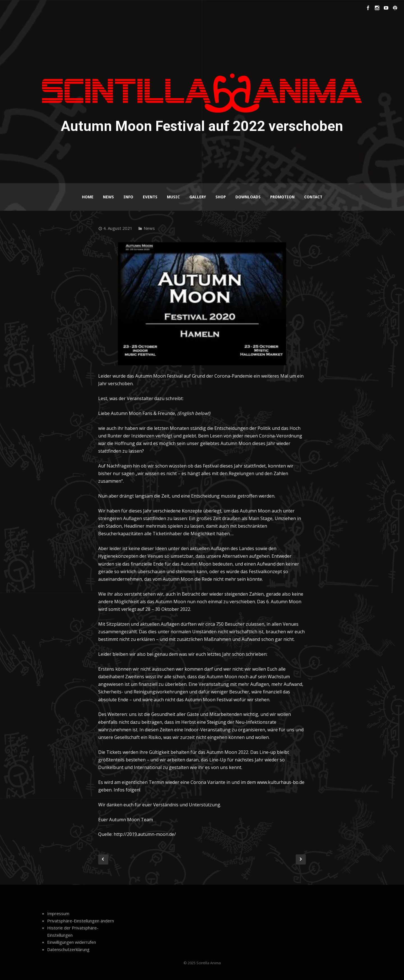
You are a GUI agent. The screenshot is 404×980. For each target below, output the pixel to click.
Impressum (58, 913)
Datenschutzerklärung (68, 949)
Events (150, 197)
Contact (313, 197)
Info (128, 197)
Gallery (198, 197)
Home (88, 197)
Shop (221, 197)
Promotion (282, 197)
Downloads (248, 197)
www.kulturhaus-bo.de (281, 782)
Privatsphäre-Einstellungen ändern (81, 921)
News (108, 197)
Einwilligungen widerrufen (72, 942)
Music (173, 197)
